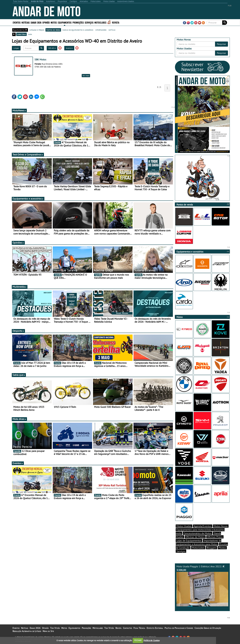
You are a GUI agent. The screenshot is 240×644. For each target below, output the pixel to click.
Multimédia (20, 287)
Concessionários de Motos (197, 533)
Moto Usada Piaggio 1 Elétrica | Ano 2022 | (202, 586)
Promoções (78, 22)
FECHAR (138, 640)
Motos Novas (221, 526)
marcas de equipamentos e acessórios (78, 30)
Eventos (17, 22)
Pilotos (222, 548)
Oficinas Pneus (215, 537)
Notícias (26, 22)
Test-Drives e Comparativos (28, 154)
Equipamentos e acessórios (28, 199)
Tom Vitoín (55, 628)
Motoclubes (100, 22)
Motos (54, 22)
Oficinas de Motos (195, 537)
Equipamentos (65, 22)
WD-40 (52, 48)
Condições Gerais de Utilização (208, 628)
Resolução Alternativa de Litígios (27, 631)
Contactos (127, 628)
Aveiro (69, 48)
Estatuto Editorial (155, 628)
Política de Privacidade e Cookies (179, 628)
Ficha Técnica (139, 628)
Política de (152, 640)
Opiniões (18, 243)
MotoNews (19, 110)
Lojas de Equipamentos (189, 540)
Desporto (18, 331)
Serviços (89, 22)
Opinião (46, 22)
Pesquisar (221, 44)
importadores (101, 30)
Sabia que (19, 375)
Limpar (16, 48)
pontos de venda (53, 30)
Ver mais (86, 76)
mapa (30, 34)
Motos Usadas (184, 526)
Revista (116, 22)
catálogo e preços (37, 30)
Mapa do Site (48, 631)
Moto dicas (19, 419)
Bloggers (212, 548)
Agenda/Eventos (203, 526)
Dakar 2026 (36, 22)
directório (21, 34)
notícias (112, 30)
